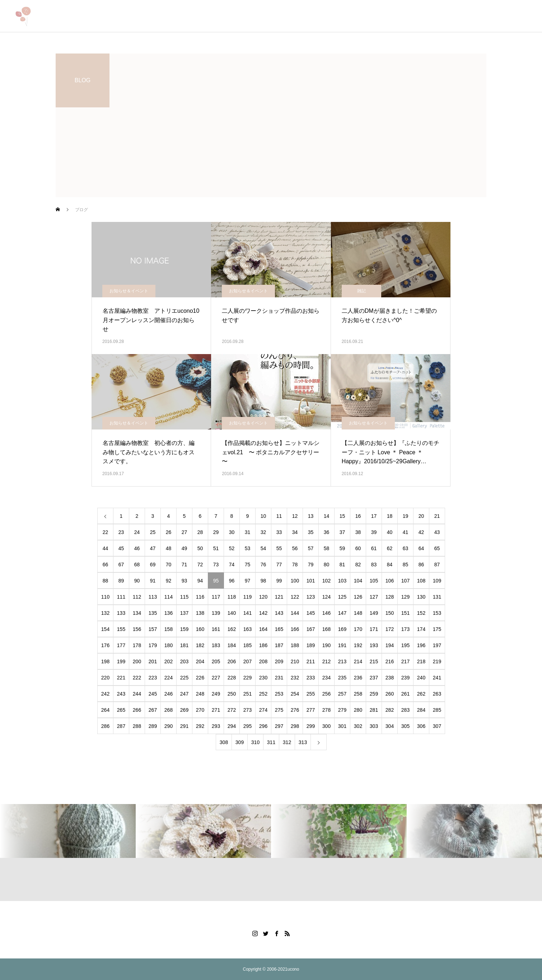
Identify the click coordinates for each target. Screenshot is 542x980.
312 (287, 742)
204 (200, 661)
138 (200, 613)
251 (247, 694)
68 (137, 565)
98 (263, 581)
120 (263, 597)
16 (358, 516)
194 (390, 645)
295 (247, 726)
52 (232, 548)
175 (437, 629)
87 (437, 565)
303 (374, 726)
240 (421, 678)
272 (232, 710)
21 (437, 516)
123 (311, 597)
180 (169, 645)
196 (421, 645)
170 (358, 629)
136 (169, 613)
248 (200, 694)
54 (263, 548)
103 (342, 581)
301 (342, 726)
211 (311, 661)
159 (184, 629)
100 (295, 581)
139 (216, 613)
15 (342, 516)
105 (374, 581)
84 (390, 565)
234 (326, 678)
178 (137, 645)
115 (184, 597)
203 (184, 661)
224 (169, 678)
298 (295, 726)
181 (184, 645)
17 (374, 516)
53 (248, 548)
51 (216, 548)
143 (279, 613)
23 (121, 532)
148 (358, 613)
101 (311, 581)
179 (153, 645)
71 (184, 565)
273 (247, 710)
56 (295, 548)
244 (137, 694)
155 (121, 629)
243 (121, 694)
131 (437, 597)
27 (184, 532)
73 (216, 565)
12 (295, 516)
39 (374, 532)
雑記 (361, 291)
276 (295, 710)
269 (184, 710)
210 (295, 661)
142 (263, 613)
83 (374, 565)
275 (279, 710)
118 (232, 597)
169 (342, 629)
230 (263, 678)
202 (169, 661)
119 (247, 597)
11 (279, 516)
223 (153, 678)
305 (405, 726)
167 (311, 629)
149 (374, 613)
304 (390, 726)
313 (303, 742)
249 (216, 694)
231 (279, 678)
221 (121, 678)
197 (437, 645)
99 (279, 581)
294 (232, 726)
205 (216, 661)
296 (263, 726)
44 (106, 548)
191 (342, 645)
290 (169, 726)
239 (405, 678)
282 (390, 710)
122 (295, 597)
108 (421, 581)
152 (421, 613)
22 (106, 532)
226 (200, 678)
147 (342, 613)
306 (421, 726)
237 (374, 678)
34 (295, 532)
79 (311, 565)
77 (279, 565)
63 (406, 548)
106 (390, 581)
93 (184, 581)
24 (137, 532)
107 (405, 581)
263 (437, 694)
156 (137, 629)
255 (311, 694)
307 (437, 726)
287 (121, 726)
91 (153, 581)
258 (358, 694)
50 (200, 548)
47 (153, 548)
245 (153, 694)
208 (263, 661)
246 (169, 694)
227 (216, 678)
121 (279, 597)
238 (390, 678)
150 (390, 613)
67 (121, 565)
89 (121, 581)
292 (200, 726)
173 (405, 629)
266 (137, 710)
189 (311, 645)
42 (421, 532)
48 (169, 548)
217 (405, 661)
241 (437, 678)
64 (421, 548)
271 (216, 710)
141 (247, 613)
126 (358, 597)
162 (232, 629)
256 (326, 694)
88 (106, 581)
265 (121, 710)
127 (374, 597)
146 (326, 613)
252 (263, 694)
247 (184, 694)
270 (200, 710)
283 (405, 710)
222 (137, 678)
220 (105, 678)
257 (342, 694)
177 (121, 645)
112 (137, 597)
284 (421, 710)
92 (169, 581)
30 (232, 532)
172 (390, 629)
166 (295, 629)
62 (390, 548)
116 (200, 597)
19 (406, 516)
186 (263, 645)
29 (216, 532)
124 (326, 597)
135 (153, 613)
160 (200, 629)
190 (326, 645)
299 (311, 726)
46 (137, 548)
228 (232, 678)
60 (358, 548)
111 (121, 597)
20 (421, 516)
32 (263, 532)
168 (326, 629)
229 (247, 678)
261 (405, 694)
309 (240, 742)
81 (342, 565)
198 (105, 661)
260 (390, 694)
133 (121, 613)
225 (184, 678)
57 (311, 548)
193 (374, 645)
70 (169, 565)
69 (153, 565)
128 (390, 597)
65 (437, 548)
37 (342, 532)
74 (232, 565)
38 (358, 532)
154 (105, 629)
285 (437, 710)
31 (248, 532)
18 (390, 516)
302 (358, 726)
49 (184, 548)
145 (311, 613)
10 (263, 516)
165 (279, 629)
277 (311, 710)
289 (153, 726)
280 (358, 710)
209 (279, 661)
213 (342, 661)
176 (105, 645)
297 (279, 726)
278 (326, 710)
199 (121, 661)
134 (137, 613)
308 (224, 742)
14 (327, 516)
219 (437, 661)
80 (327, 565)
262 (421, 694)
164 (263, 629)
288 (137, 726)
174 (421, 629)
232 (295, 678)
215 (374, 661)
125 (342, 597)
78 (295, 565)
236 (358, 678)
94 (200, 581)
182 (200, 645)
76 (263, 565)
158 (169, 629)
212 (326, 661)
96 (232, 581)
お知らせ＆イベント (129, 291)
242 (105, 694)
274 (263, 710)
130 (421, 597)
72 (200, 565)
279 (342, 710)
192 (358, 645)
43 (437, 532)
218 (421, 661)
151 (405, 613)
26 (169, 532)
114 (169, 597)
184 (232, 645)
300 (326, 726)
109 (437, 581)
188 (295, 645)
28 (200, 532)
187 (279, 645)
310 (255, 742)
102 (326, 581)
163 (247, 629)
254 (295, 694)
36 (327, 532)
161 (216, 629)
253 (279, 694)
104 (358, 581)
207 (247, 661)
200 (137, 661)
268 (169, 710)
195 (405, 645)
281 (374, 710)
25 (153, 532)
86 (421, 565)
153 (437, 613)
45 (121, 548)
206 (232, 661)
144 (295, 613)
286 (105, 726)
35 (311, 532)
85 (406, 565)
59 (342, 548)
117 (216, 597)
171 (374, 629)
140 (232, 613)
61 (374, 548)
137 (184, 613)
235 (342, 678)
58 (327, 548)
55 (279, 548)
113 (153, 597)
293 (216, 726)
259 (374, 694)
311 (271, 742)
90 (137, 581)
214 (358, 661)
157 (153, 629)
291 (184, 726)
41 (406, 532)
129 (405, 597)
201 (153, 661)
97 (248, 581)
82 (358, 565)
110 (105, 597)
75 (248, 565)
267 (153, 710)
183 (216, 645)
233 (311, 678)
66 (106, 565)
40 (390, 532)
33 (279, 532)
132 (105, 613)
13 (311, 516)
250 (232, 694)
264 (105, 710)
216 (390, 661)
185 (247, 645)
